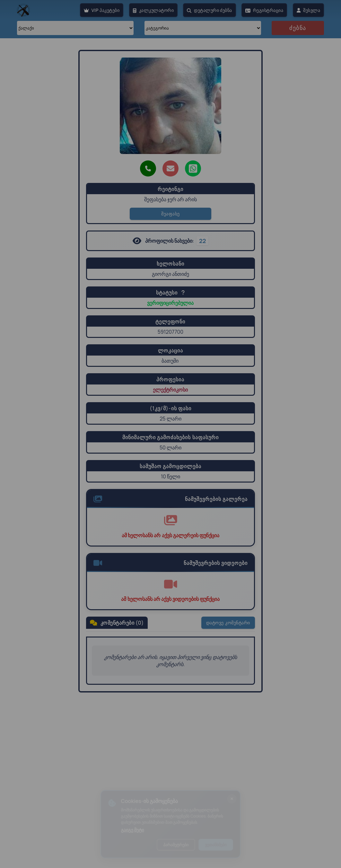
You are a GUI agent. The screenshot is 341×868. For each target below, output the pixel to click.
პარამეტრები (176, 847)
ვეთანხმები (220, 847)
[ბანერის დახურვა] (238, 796)
